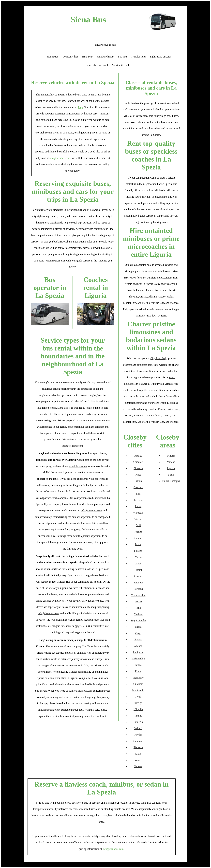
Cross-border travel (98, 65)
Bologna (138, 582)
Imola (138, 544)
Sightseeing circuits (160, 57)
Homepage (53, 57)
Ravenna (138, 589)
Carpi (138, 633)
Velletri (138, 728)
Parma (138, 665)
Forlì (138, 525)
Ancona (138, 646)
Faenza (138, 532)
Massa (138, 557)
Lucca (138, 506)
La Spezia (138, 652)
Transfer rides (138, 57)
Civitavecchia (138, 595)
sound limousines (78, 466)
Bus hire (122, 57)
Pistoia (138, 481)
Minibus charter (105, 57)
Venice (138, 760)
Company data (70, 57)
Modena (138, 614)
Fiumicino (138, 678)
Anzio (138, 754)
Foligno (138, 551)
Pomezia (138, 722)
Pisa (138, 494)
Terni (138, 563)
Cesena (138, 538)
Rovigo (138, 703)
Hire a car (87, 57)
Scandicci (138, 462)
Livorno (138, 500)
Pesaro (138, 601)
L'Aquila (138, 709)
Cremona (138, 741)
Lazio (171, 475)
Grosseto (138, 487)
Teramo (138, 716)
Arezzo (138, 456)
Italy (80, 107)
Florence (138, 468)
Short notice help (121, 65)
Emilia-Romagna (171, 481)
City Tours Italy (159, 358)
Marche (171, 462)
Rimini (138, 570)
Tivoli (138, 697)
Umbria (171, 456)
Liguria (171, 468)
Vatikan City (138, 658)
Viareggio (138, 513)
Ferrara (138, 639)
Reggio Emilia (138, 620)
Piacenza (138, 747)
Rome (138, 671)
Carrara (138, 576)
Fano (138, 608)
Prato (138, 475)
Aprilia (138, 735)
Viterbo (138, 519)
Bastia (138, 627)
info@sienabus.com (105, 45)
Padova (138, 766)
